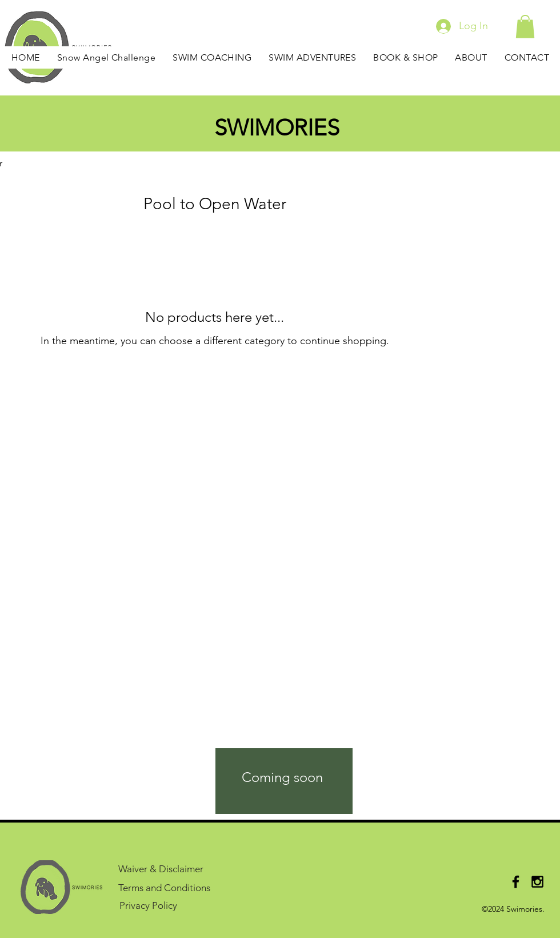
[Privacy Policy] (150, 905)
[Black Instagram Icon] (537, 882)
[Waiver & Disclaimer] (171, 869)
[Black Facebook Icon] (516, 882)
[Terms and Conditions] (171, 887)
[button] (525, 27)
